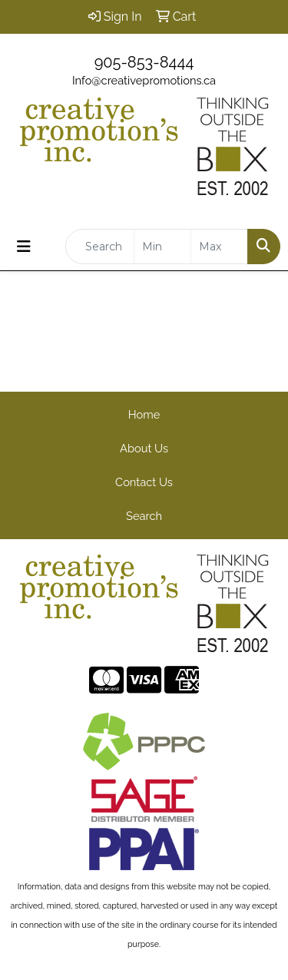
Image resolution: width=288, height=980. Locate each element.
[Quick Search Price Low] (162, 247)
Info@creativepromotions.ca (144, 80)
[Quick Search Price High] (219, 247)
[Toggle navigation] (24, 247)
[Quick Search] (100, 247)
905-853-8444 (144, 62)
